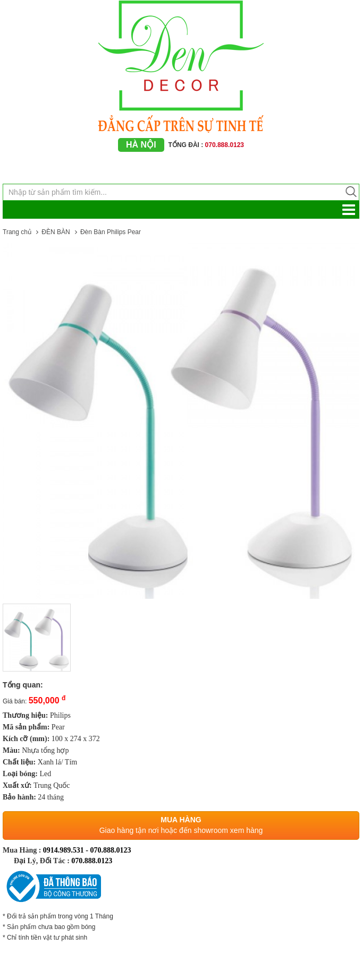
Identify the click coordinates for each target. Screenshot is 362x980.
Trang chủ (17, 232)
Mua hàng (181, 820)
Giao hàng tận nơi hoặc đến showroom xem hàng (181, 830)
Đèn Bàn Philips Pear (111, 232)
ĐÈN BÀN (56, 232)
